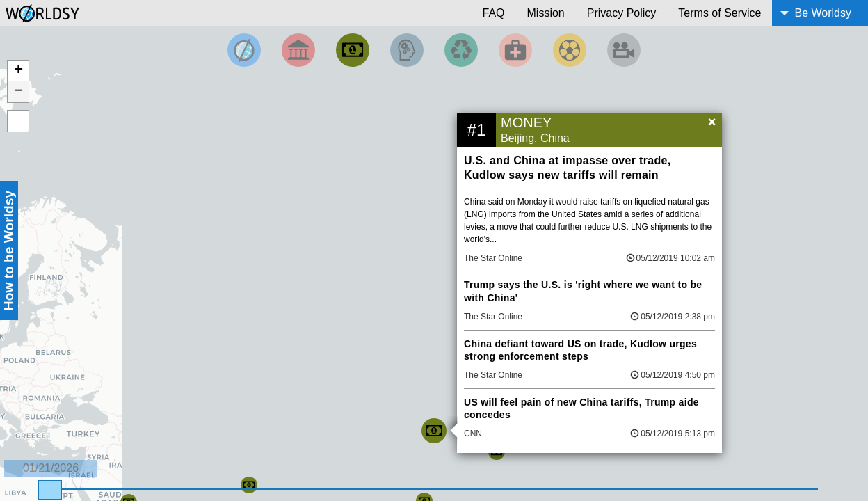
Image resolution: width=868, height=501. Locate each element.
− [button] (18, 92)
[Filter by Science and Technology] (407, 50)
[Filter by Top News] (244, 50)
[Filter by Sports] (570, 50)
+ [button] (18, 71)
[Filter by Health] (515, 50)
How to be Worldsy (9, 250)
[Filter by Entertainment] (624, 50)
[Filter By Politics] (298, 50)
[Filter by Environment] (461, 50)
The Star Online (493, 258)
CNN (473, 434)
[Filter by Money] (353, 50)
